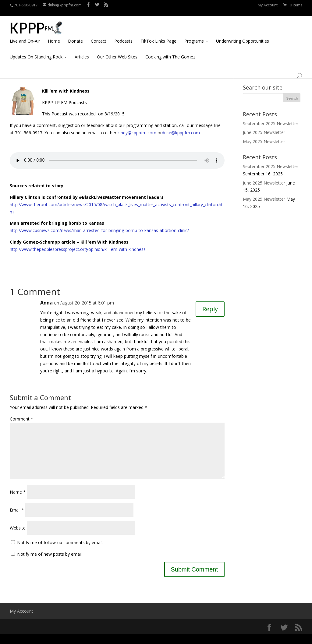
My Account (268, 5)
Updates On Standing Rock (36, 51)
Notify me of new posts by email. (50, 564)
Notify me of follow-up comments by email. (60, 552)
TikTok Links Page (158, 35)
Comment (21, 419)
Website (18, 538)
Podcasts (123, 35)
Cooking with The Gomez (170, 51)
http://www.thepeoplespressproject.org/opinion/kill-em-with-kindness (78, 249)
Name (18, 502)
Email (17, 520)
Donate (75, 35)
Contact (99, 35)
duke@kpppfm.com (181, 133)
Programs (194, 35)
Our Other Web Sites (117, 51)
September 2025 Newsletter (271, 123)
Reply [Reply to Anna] (210, 309)
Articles (82, 51)
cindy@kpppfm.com (137, 133)
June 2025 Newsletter (264, 132)
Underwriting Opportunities (243, 35)
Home (54, 35)
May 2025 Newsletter (264, 141)
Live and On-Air (25, 35)
